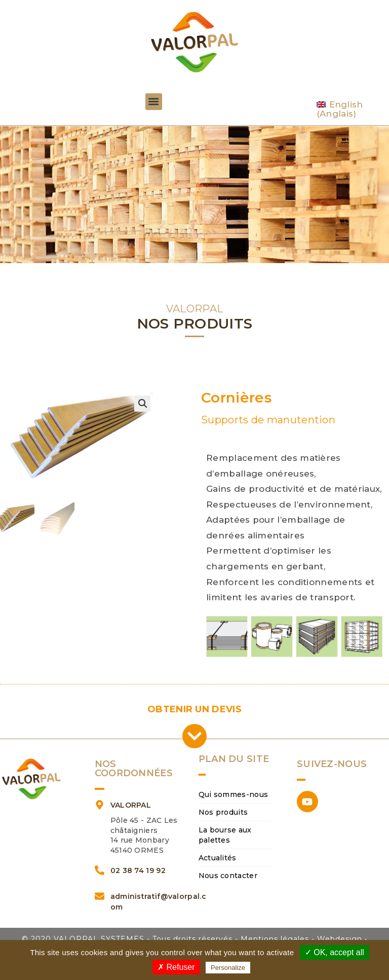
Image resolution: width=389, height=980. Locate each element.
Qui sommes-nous (234, 794)
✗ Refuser (176, 967)
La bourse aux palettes (225, 835)
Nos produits (223, 812)
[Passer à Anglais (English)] (348, 109)
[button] (154, 102)
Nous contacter (228, 876)
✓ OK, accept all (335, 952)
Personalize (228, 968)
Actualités (218, 858)
